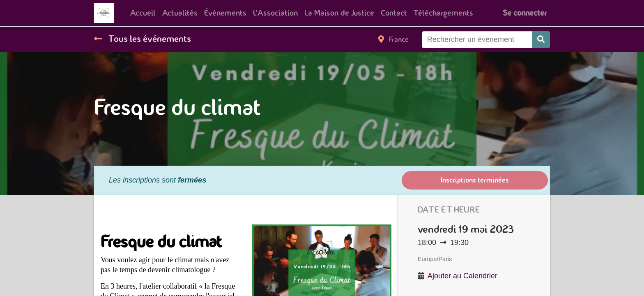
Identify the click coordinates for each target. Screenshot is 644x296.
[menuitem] (143, 13)
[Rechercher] (541, 40)
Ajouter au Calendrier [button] (462, 276)
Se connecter (525, 13)
